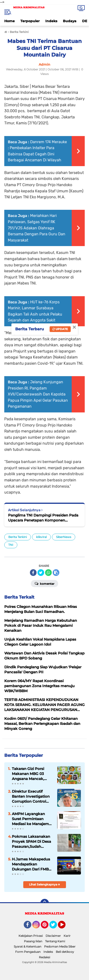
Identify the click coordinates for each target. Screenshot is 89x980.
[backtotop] (45, 903)
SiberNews (64, 537)
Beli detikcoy (65, 952)
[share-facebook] (33, 573)
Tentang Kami (55, 941)
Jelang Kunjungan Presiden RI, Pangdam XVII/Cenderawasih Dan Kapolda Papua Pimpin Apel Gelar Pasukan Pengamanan (38, 394)
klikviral (41, 537)
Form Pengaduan (28, 952)
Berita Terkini (18, 537)
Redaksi (44, 957)
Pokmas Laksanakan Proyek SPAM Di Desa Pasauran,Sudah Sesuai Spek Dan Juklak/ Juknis (31, 842)
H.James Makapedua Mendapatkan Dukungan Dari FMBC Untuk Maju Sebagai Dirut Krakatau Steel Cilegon (32, 864)
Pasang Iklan (33, 941)
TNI (11, 545)
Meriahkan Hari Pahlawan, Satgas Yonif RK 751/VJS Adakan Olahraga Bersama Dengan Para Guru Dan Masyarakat (37, 228)
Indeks (51, 21)
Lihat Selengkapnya (44, 884)
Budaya (70, 21)
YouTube (65, 927)
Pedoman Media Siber (60, 946)
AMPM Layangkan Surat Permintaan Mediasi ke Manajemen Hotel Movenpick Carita (33, 819)
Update (60, 329)
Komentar (44, 583)
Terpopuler (30, 21)
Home (9, 21)
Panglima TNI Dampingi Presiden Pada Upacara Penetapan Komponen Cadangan (43, 518)
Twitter (55, 927)
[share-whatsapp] (48, 573)
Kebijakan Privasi (31, 936)
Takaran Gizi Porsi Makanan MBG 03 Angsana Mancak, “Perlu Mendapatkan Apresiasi (30, 774)
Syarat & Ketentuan (28, 946)
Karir (67, 936)
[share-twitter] (41, 573)
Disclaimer (53, 936)
